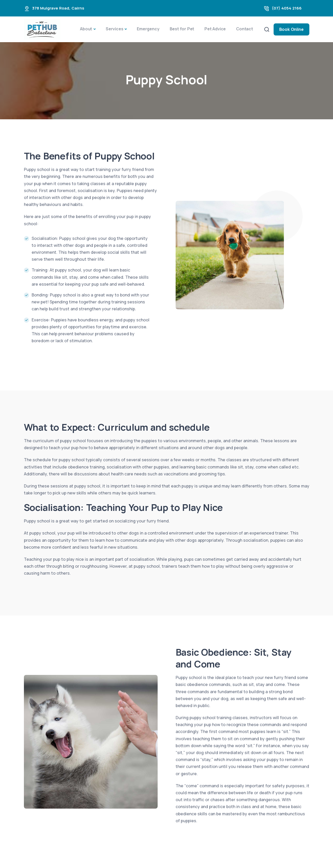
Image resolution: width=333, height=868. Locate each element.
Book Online (291, 29)
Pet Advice (215, 29)
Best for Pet (182, 29)
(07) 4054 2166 (287, 8)
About (86, 29)
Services (114, 29)
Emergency (148, 29)
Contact (245, 29)
